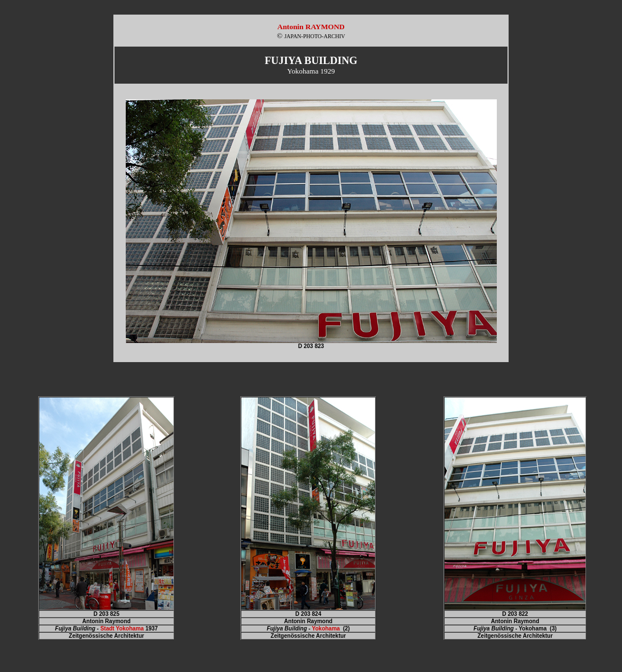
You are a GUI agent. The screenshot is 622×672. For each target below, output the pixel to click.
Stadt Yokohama (122, 628)
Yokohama (326, 628)
